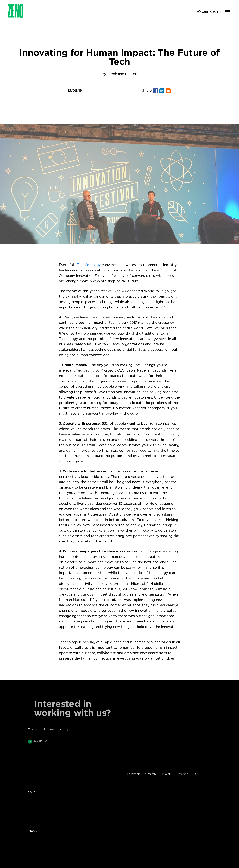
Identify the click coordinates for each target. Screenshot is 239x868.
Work (32, 792)
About (32, 831)
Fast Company (89, 265)
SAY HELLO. (38, 742)
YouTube (183, 774)
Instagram (150, 774)
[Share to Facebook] (156, 91)
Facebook (133, 774)
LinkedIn (166, 774)
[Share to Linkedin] (162, 91)
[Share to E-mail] (168, 91)
